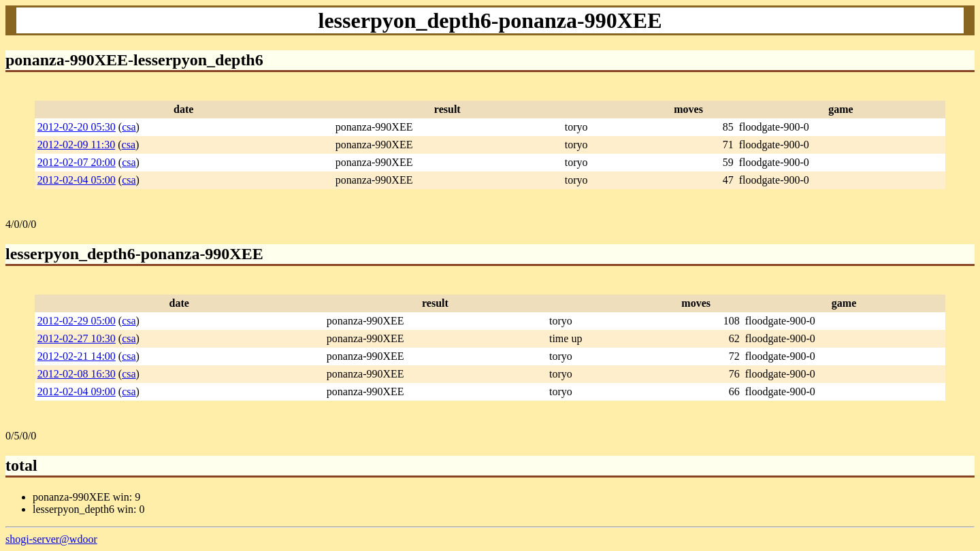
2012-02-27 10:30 (77, 338)
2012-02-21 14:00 (77, 356)
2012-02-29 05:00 (77, 321)
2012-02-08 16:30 (77, 374)
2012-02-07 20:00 (77, 162)
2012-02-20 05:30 (77, 127)
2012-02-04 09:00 (77, 391)
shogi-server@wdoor (51, 539)
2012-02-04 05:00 (77, 180)
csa (129, 127)
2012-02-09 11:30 (77, 145)
